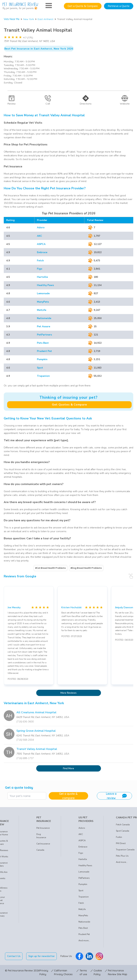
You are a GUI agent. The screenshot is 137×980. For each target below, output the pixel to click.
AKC (40, 236)
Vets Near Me (12, 19)
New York (29, 19)
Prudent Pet (44, 351)
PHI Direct (121, 843)
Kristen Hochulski (71, 607)
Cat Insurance (43, 844)
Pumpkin (42, 359)
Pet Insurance (43, 828)
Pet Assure (44, 326)
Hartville (42, 277)
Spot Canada (123, 831)
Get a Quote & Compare (83, 6)
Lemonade (43, 293)
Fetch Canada (123, 825)
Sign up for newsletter (42, 956)
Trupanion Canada (125, 850)
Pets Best (43, 343)
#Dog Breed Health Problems (86, 568)
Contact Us (14, 956)
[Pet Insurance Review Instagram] (99, 956)
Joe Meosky (14, 607)
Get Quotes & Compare (69, 405)
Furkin (119, 837)
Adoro (41, 227)
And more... (84, 941)
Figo (40, 269)
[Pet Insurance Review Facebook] (79, 956)
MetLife (42, 310)
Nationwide (44, 318)
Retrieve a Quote (119, 6)
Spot (40, 368)
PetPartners (44, 335)
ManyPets (43, 302)
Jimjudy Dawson (124, 607)
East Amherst (45, 19)
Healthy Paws (45, 285)
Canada (40, 850)
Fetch (40, 261)
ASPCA (41, 244)
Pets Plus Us (122, 856)
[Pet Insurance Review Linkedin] (89, 956)
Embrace (42, 252)
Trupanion (43, 376)
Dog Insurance (41, 836)
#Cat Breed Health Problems (50, 568)
